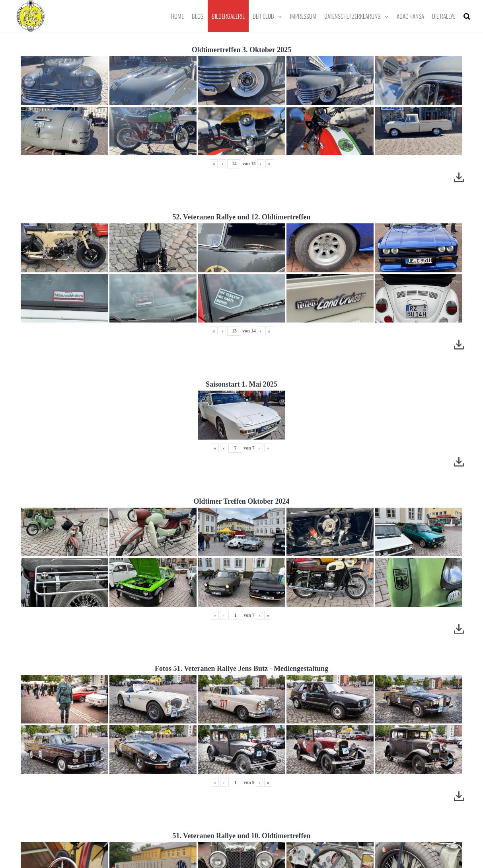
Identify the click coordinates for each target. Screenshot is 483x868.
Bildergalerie (228, 16)
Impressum (303, 16)
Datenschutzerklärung (353, 16)
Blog (198, 16)
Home (177, 16)
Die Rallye (444, 16)
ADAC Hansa (410, 16)
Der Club (263, 16)
